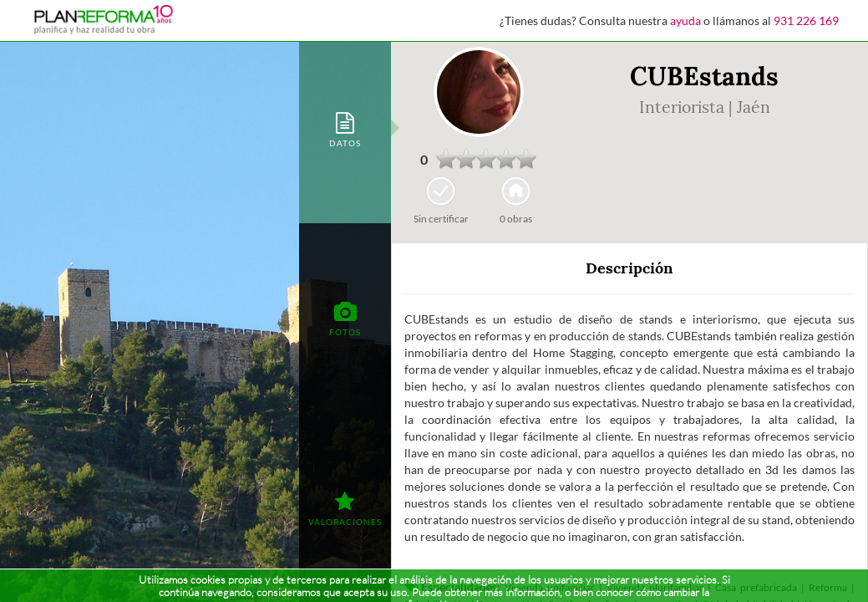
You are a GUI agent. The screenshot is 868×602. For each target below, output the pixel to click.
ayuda (685, 20)
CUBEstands (704, 76)
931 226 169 (806, 20)
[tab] (345, 128)
